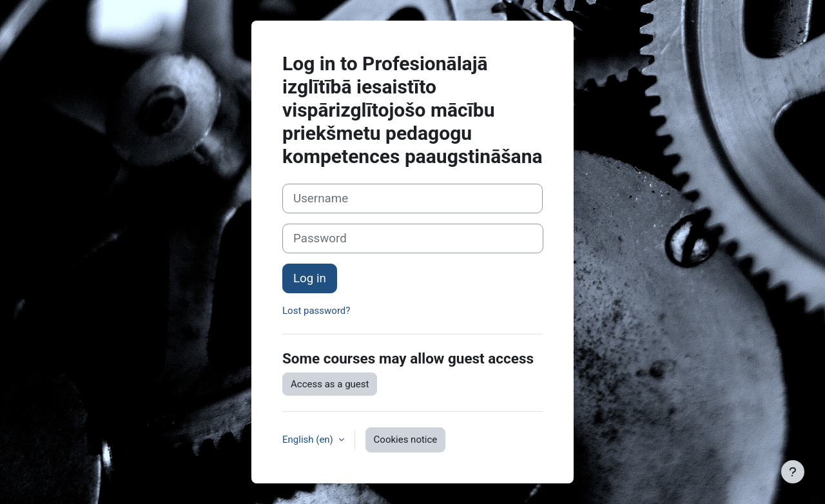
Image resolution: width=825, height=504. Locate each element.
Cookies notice (406, 440)
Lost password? (316, 311)
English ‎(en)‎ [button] (309, 440)
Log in (310, 278)
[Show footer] (793, 472)
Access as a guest (330, 384)
